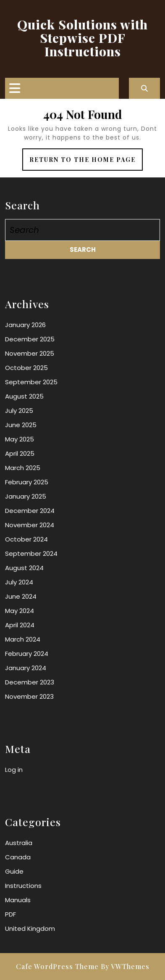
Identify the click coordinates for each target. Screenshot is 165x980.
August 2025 (24, 396)
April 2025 (20, 453)
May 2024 (20, 611)
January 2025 (26, 496)
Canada (18, 857)
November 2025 (30, 353)
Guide (14, 871)
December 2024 (30, 511)
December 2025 (30, 339)
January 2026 (25, 325)
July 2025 (19, 411)
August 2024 (24, 568)
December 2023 (30, 682)
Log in (14, 770)
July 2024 (19, 582)
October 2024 (26, 539)
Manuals (18, 900)
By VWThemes (125, 966)
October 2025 (26, 368)
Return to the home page (86, 162)
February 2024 (27, 654)
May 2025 (20, 439)
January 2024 (26, 668)
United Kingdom (30, 928)
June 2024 (21, 596)
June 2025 (21, 425)
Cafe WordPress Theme (57, 966)
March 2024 (23, 639)
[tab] (15, 88)
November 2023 (29, 696)
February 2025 (27, 482)
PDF (10, 914)
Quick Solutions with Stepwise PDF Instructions (82, 38)
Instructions (23, 886)
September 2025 (31, 382)
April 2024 (20, 625)
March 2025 (23, 468)
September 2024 (31, 553)
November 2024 (30, 525)
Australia (19, 843)
